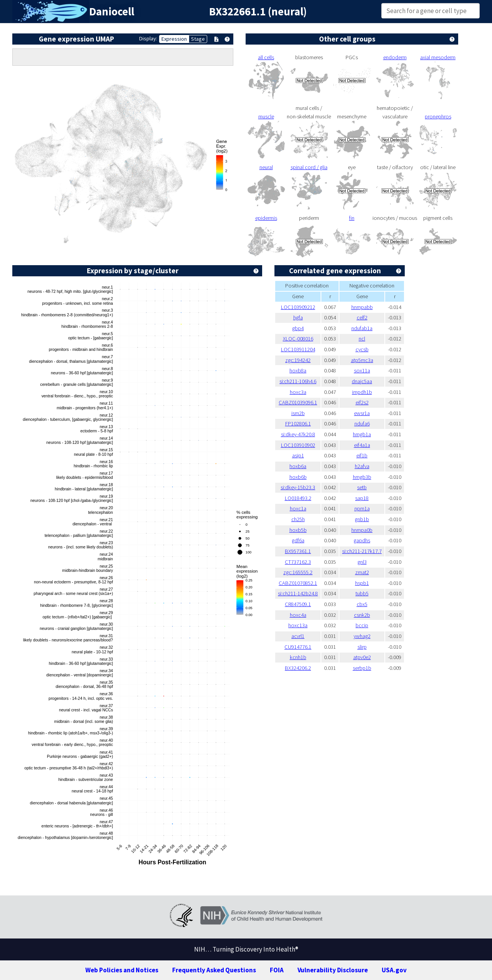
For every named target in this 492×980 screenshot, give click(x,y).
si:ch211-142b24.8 (298, 593)
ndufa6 (362, 424)
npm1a (362, 508)
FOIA (277, 970)
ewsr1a (362, 413)
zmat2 (362, 572)
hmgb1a (362, 434)
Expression (174, 39)
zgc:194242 (298, 360)
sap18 (362, 498)
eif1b (362, 455)
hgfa (298, 317)
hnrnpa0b (362, 530)
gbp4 (298, 328)
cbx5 (362, 604)
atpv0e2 (362, 657)
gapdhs (362, 540)
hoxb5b (298, 530)
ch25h (298, 519)
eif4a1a (362, 445)
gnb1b (362, 519)
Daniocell (112, 12)
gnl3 (362, 562)
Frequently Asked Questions (214, 970)
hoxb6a (298, 466)
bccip (362, 625)
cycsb (362, 349)
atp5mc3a (362, 360)
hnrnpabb (362, 307)
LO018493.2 (298, 498)
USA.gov (394, 970)
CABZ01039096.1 (298, 402)
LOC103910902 (298, 445)
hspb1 (362, 583)
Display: (148, 38)
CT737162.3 (298, 562)
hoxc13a (298, 625)
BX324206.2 (298, 668)
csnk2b (362, 615)
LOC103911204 (298, 349)
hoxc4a (298, 615)
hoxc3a (298, 392)
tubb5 (362, 593)
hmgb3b (362, 477)
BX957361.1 (298, 551)
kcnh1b (298, 657)
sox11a (362, 370)
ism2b (298, 413)
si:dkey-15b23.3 (298, 487)
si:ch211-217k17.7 (362, 551)
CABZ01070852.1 (298, 583)
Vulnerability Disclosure (333, 970)
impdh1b (362, 392)
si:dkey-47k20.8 (298, 434)
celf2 (362, 317)
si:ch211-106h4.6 (298, 381)
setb (362, 487)
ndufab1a (362, 328)
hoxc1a (298, 508)
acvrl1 (298, 636)
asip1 (298, 455)
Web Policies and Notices (122, 970)
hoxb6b (298, 477)
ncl (362, 339)
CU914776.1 (298, 647)
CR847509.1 (298, 604)
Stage (198, 39)
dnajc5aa (362, 381)
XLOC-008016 (298, 339)
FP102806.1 (298, 424)
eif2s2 (362, 402)
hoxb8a (298, 370)
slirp (362, 647)
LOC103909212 (298, 307)
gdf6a (298, 540)
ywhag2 (362, 636)
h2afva (362, 466)
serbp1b (362, 668)
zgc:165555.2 (298, 572)
